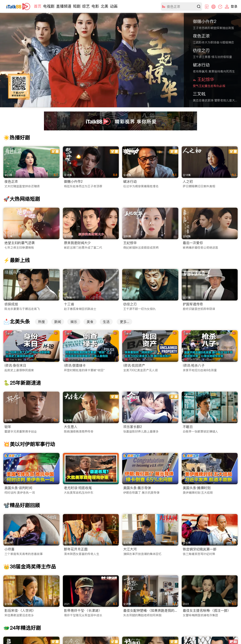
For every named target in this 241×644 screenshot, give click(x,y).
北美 (105, 6)
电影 (95, 6)
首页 (38, 6)
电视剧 (49, 6)
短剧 (77, 6)
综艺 (86, 6)
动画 (114, 6)
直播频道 (64, 6)
